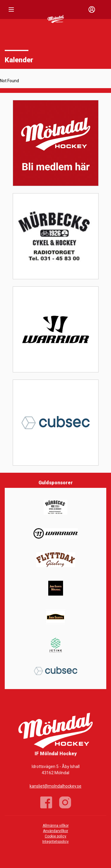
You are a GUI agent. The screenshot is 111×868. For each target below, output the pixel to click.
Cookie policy (55, 836)
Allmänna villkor (56, 826)
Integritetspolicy (55, 842)
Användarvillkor (55, 831)
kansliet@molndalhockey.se (55, 786)
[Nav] (11, 9)
